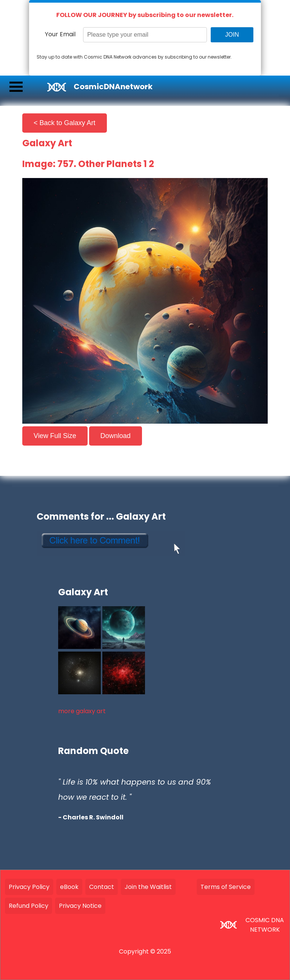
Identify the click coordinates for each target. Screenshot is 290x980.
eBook (69, 887)
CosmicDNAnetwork (113, 87)
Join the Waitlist (148, 887)
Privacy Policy (29, 887)
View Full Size (55, 436)
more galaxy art (82, 711)
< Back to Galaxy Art (65, 123)
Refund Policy (29, 906)
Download (116, 436)
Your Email (60, 34)
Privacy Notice (80, 906)
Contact (102, 887)
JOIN (232, 35)
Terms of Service (226, 887)
